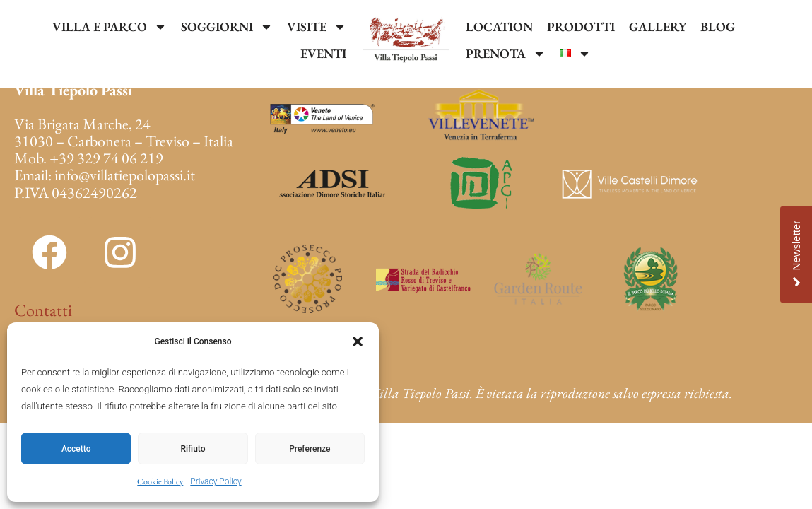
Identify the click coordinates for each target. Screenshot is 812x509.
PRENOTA (506, 54)
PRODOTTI (581, 27)
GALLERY (658, 27)
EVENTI (323, 53)
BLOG (718, 27)
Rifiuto (193, 449)
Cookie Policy (160, 481)
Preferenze (310, 449)
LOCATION (499, 27)
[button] (358, 341)
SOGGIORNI (227, 27)
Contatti (43, 310)
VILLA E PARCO (110, 27)
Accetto (76, 449)
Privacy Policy (216, 481)
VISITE (317, 27)
